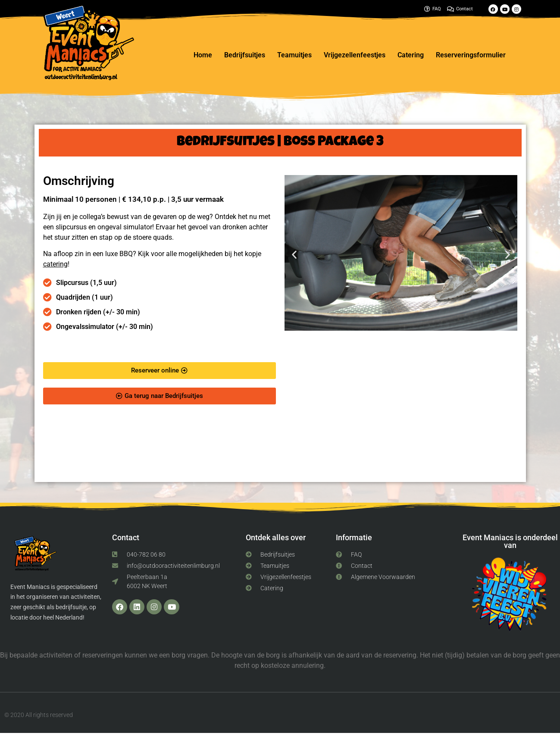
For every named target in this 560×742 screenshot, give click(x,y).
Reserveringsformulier (471, 55)
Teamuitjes (294, 55)
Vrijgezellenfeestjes (355, 55)
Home (203, 55)
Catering (411, 55)
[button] (294, 254)
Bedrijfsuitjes (245, 55)
